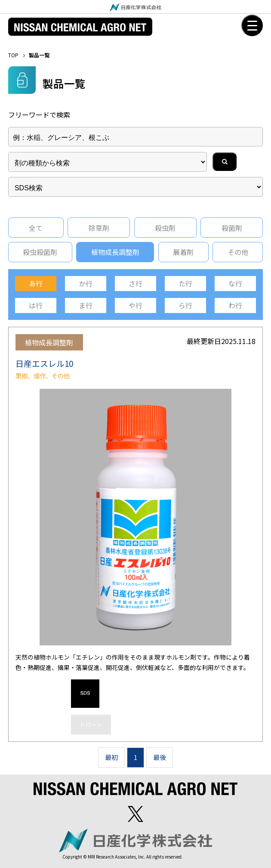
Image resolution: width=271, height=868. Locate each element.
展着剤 (183, 252)
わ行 (235, 305)
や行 (135, 305)
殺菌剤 (232, 228)
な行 (235, 283)
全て (36, 228)
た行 (185, 283)
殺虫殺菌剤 (40, 252)
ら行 (185, 305)
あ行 (36, 283)
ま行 (86, 305)
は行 (36, 305)
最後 (160, 757)
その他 (238, 252)
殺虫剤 (165, 228)
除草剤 (99, 228)
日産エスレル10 (44, 363)
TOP (13, 55)
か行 (86, 283)
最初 (111, 757)
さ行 (135, 283)
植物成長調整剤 (115, 252)
